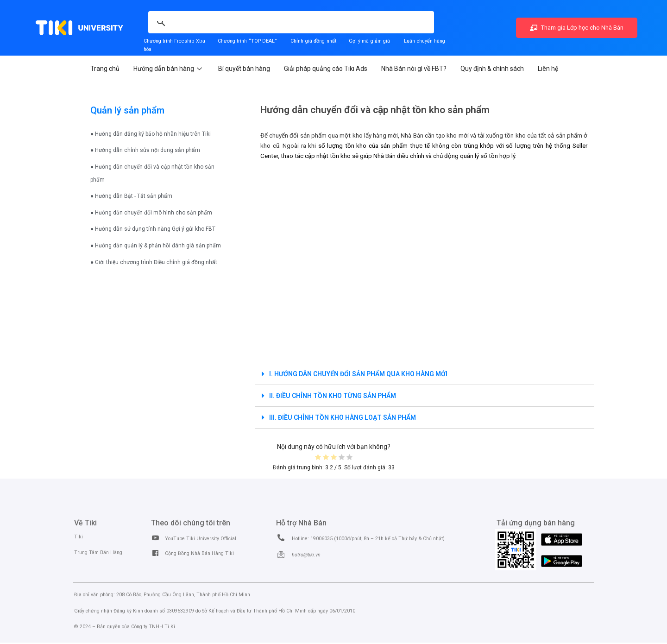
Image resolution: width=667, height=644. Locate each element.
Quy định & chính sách (492, 69)
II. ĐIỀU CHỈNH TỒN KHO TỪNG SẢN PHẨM (333, 396)
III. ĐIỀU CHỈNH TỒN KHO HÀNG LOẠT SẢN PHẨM (343, 417)
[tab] (425, 374)
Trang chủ (105, 69)
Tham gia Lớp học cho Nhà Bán (577, 28)
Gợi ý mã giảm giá (370, 41)
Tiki (79, 537)
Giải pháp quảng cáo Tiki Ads (326, 69)
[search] (235, 17)
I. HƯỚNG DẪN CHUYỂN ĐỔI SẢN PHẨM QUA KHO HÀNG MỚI (358, 374)
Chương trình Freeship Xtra (174, 41)
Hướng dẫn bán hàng (169, 69)
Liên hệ (548, 69)
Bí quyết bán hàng (244, 69)
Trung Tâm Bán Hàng (98, 552)
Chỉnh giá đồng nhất (313, 41)
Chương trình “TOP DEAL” (247, 41)
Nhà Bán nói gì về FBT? (414, 69)
